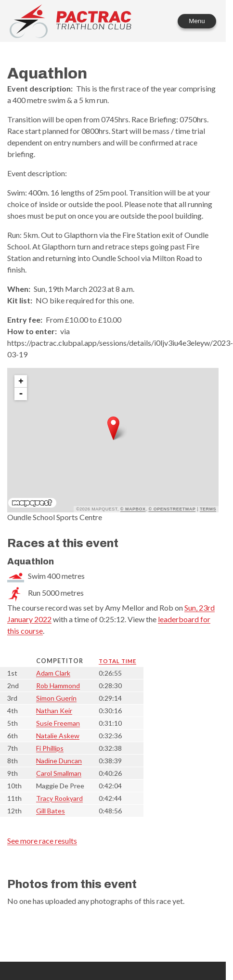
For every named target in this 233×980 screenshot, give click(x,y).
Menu (197, 21)
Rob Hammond (58, 686)
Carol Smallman (59, 773)
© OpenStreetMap (172, 509)
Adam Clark (53, 673)
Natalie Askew (58, 736)
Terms (208, 509)
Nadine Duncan (59, 761)
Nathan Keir (54, 711)
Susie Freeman (58, 723)
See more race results (42, 841)
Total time (117, 661)
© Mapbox (133, 509)
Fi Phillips (50, 748)
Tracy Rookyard (59, 798)
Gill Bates (51, 811)
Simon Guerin (56, 698)
